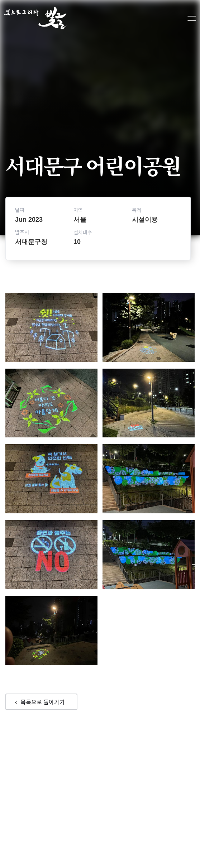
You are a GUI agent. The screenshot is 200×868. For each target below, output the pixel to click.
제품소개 (139, 789)
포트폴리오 (82, 789)
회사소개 (111, 789)
